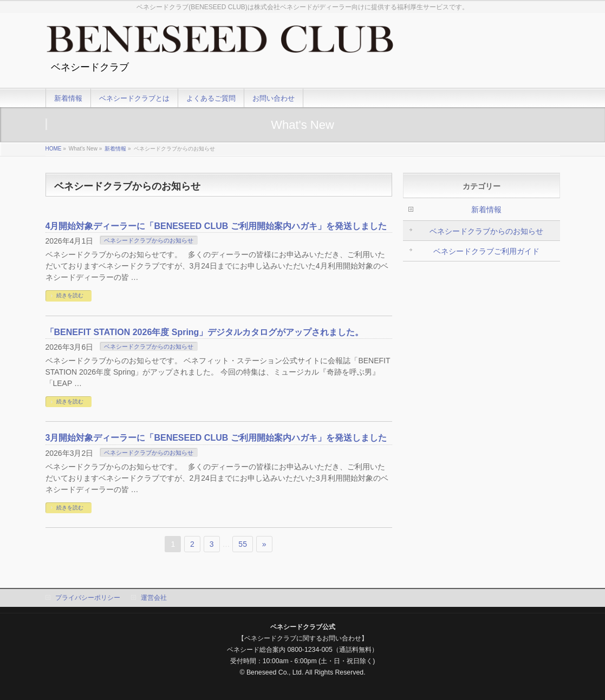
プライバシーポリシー (88, 598)
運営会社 (154, 598)
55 (243, 544)
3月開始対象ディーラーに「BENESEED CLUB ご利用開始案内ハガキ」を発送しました (216, 438)
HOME (54, 149)
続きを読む (70, 295)
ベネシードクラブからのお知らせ (149, 240)
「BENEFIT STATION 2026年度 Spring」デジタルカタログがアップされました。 (205, 332)
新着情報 (115, 149)
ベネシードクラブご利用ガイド (486, 251)
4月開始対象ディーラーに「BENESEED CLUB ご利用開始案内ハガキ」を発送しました (216, 226)
